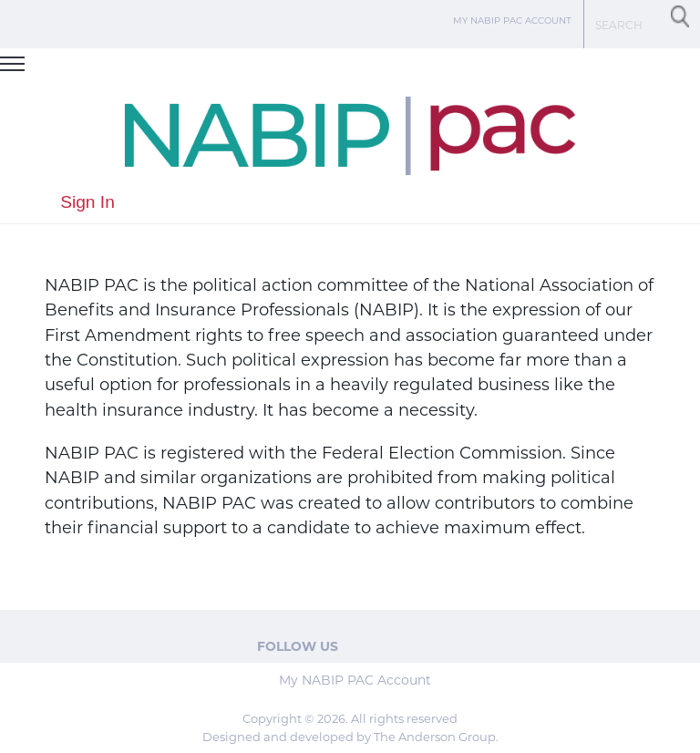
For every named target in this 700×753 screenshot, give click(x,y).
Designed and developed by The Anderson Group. (350, 738)
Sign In (87, 202)
